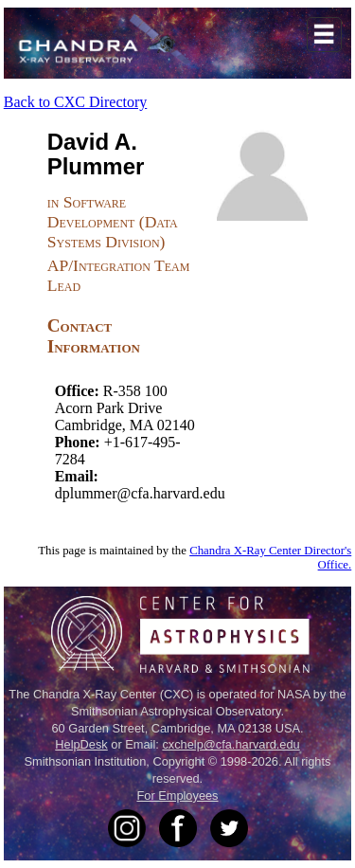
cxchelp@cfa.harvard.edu (231, 744)
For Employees (177, 796)
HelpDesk (81, 744)
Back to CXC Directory (76, 102)
